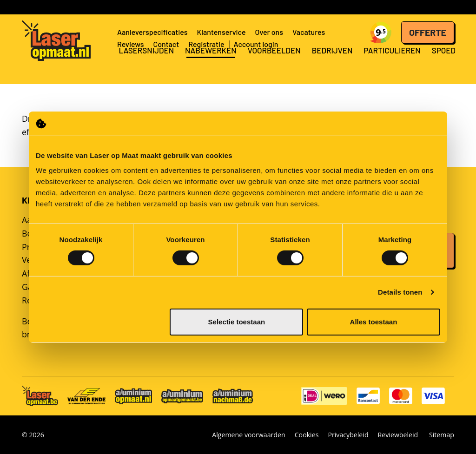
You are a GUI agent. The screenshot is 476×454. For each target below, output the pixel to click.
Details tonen (400, 292)
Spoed (444, 63)
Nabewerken (211, 63)
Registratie (206, 44)
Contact (166, 44)
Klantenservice (221, 32)
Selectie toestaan (237, 322)
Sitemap (442, 435)
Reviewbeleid (398, 435)
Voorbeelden (274, 63)
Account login (256, 44)
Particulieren (392, 63)
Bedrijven (332, 63)
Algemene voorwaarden (248, 435)
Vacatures (309, 32)
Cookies (307, 435)
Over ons (269, 32)
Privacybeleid (348, 435)
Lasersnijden (146, 63)
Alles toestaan (374, 322)
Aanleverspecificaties (152, 32)
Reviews (130, 44)
